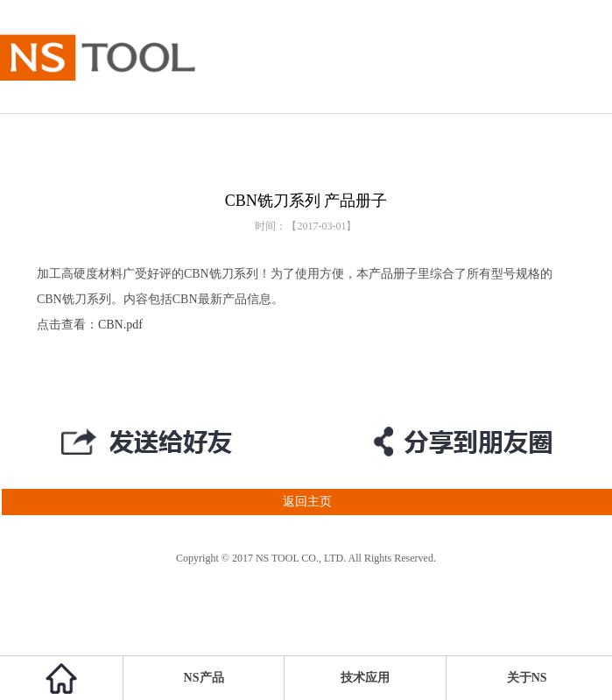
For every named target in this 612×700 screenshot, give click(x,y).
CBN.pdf (120, 325)
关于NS (527, 678)
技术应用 (365, 678)
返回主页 (166, 502)
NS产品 (204, 678)
